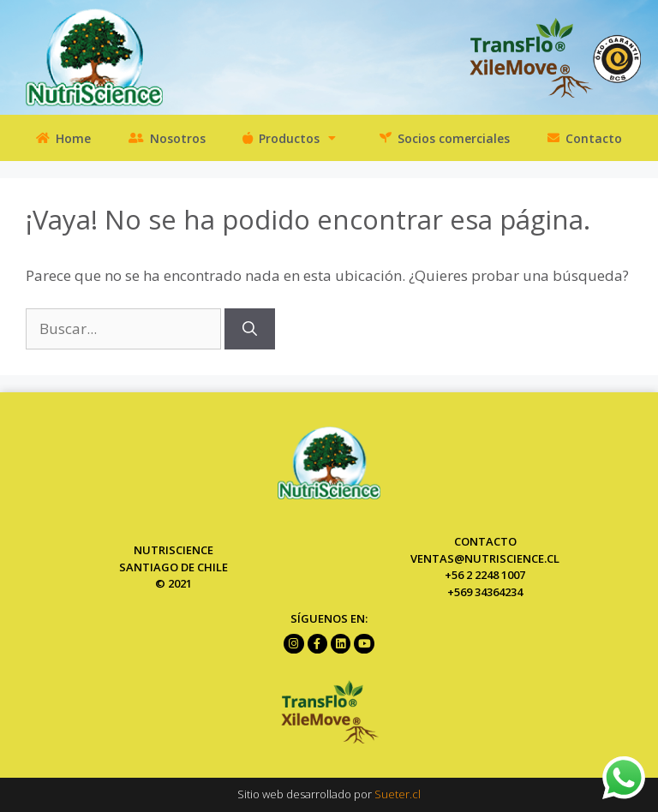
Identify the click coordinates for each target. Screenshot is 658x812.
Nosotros (167, 138)
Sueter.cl (398, 794)
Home (63, 138)
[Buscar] (250, 329)
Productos (292, 138)
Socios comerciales (445, 138)
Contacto (585, 138)
